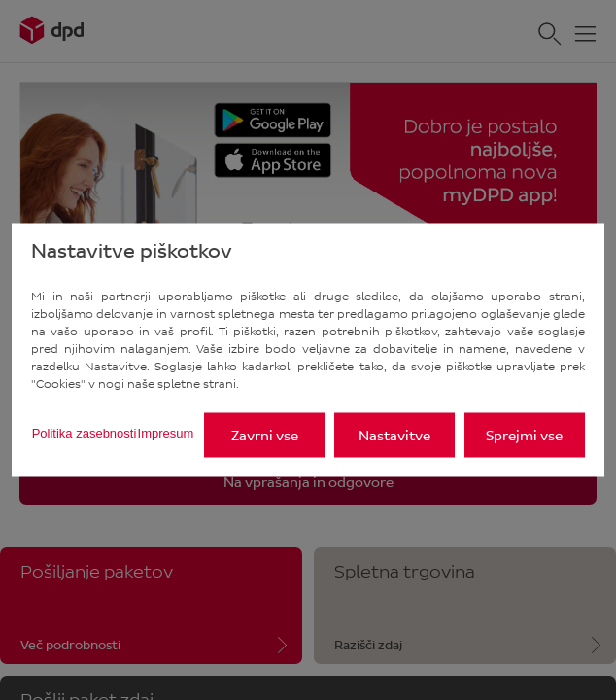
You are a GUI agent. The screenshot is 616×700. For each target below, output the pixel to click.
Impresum (166, 432)
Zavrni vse (265, 435)
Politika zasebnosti (85, 432)
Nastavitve (394, 435)
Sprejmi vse (524, 435)
